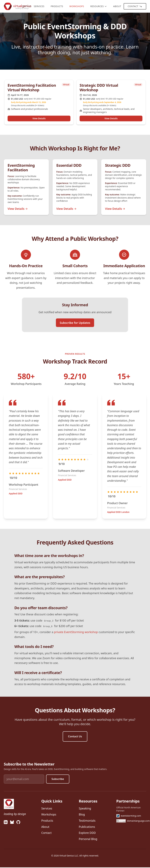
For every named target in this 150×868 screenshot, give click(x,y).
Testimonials (87, 821)
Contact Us (75, 737)
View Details (39, 118)
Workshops (77, 6)
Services (39, 6)
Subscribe (58, 780)
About (117, 6)
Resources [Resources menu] (99, 6)
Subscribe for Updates (75, 323)
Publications (87, 827)
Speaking (85, 809)
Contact (135, 6)
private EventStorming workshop (76, 632)
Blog (82, 815)
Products (57, 6)
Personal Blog (88, 840)
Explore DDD (87, 833)
